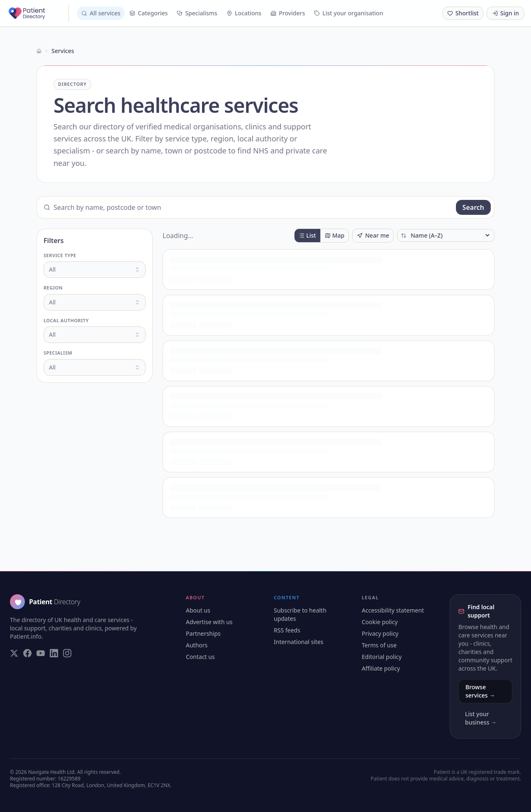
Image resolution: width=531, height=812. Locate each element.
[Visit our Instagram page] (67, 653)
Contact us (200, 657)
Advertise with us (209, 622)
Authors (197, 645)
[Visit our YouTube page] (41, 653)
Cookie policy (380, 622)
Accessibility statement (393, 610)
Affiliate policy (381, 668)
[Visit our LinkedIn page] (54, 653)
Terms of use (379, 645)
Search (473, 207)
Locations (244, 13)
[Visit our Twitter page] (14, 653)
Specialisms (197, 13)
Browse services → (480, 691)
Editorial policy (382, 657)
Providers (288, 13)
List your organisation (348, 13)
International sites (299, 642)
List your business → (481, 718)
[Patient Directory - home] (38, 13)
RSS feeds (287, 630)
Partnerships (203, 633)
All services (101, 13)
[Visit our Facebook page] (27, 653)
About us (198, 610)
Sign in (505, 13)
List (307, 235)
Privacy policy (380, 633)
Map (335, 235)
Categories (149, 13)
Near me (373, 235)
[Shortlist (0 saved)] (463, 13)
